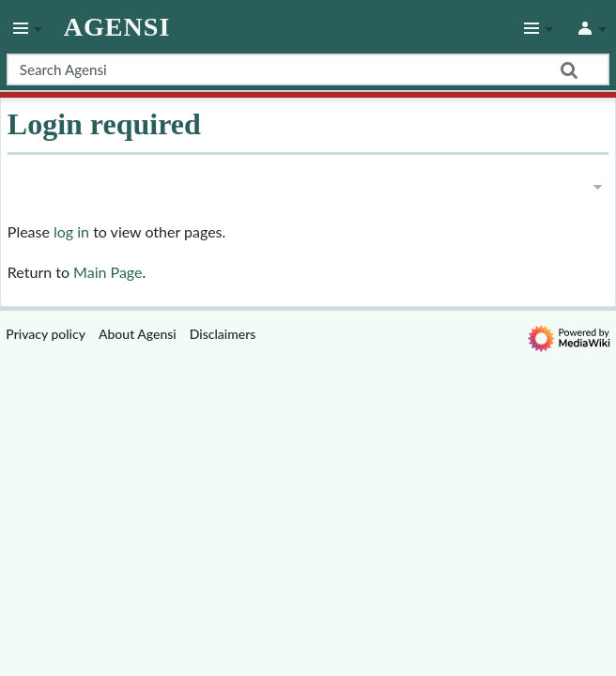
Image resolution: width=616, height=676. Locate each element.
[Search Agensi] (308, 69)
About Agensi (138, 334)
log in (71, 231)
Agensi (117, 27)
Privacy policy (46, 334)
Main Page (108, 272)
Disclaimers (223, 334)
